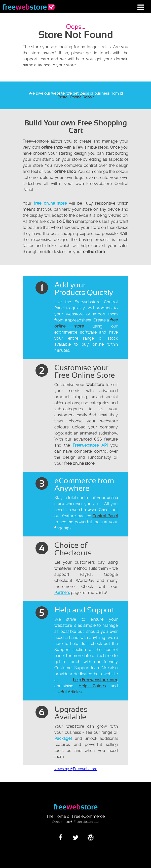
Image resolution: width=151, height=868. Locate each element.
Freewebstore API (90, 445)
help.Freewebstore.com (95, 680)
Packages (63, 738)
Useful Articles (68, 692)
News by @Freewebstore (75, 769)
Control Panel (105, 516)
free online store (50, 203)
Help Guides (92, 686)
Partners (62, 593)
